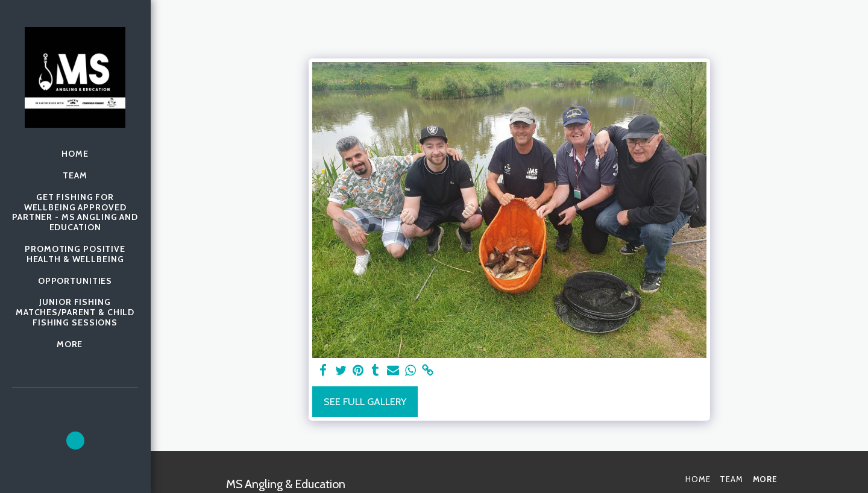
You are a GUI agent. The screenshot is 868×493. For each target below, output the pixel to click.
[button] (75, 441)
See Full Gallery (365, 401)
